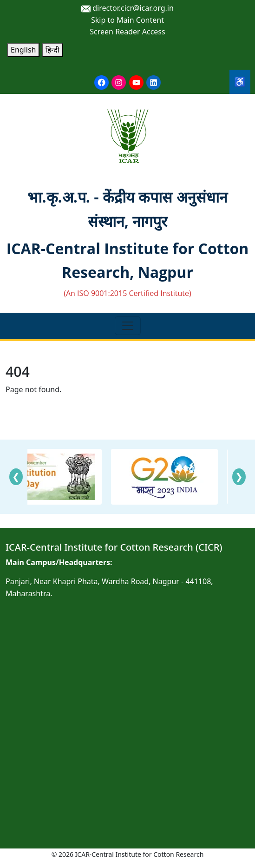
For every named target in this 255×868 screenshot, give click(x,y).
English (23, 50)
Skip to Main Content (127, 20)
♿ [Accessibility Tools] (240, 82)
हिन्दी (52, 50)
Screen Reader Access (127, 32)
